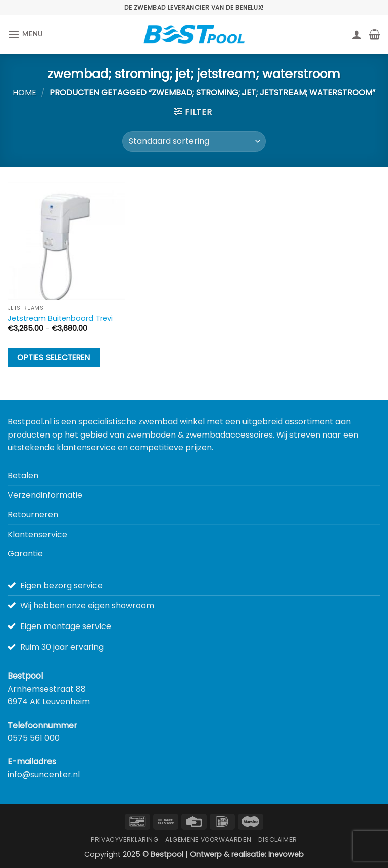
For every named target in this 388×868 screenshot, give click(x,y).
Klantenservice (37, 534)
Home (25, 93)
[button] (25, 34)
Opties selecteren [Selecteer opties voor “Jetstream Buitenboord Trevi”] (54, 357)
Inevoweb (286, 854)
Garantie (25, 553)
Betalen (23, 476)
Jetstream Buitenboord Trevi (60, 319)
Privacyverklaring (125, 839)
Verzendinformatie (45, 495)
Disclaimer (278, 839)
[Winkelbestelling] (194, 141)
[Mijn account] (357, 34)
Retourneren (33, 515)
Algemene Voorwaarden (208, 839)
